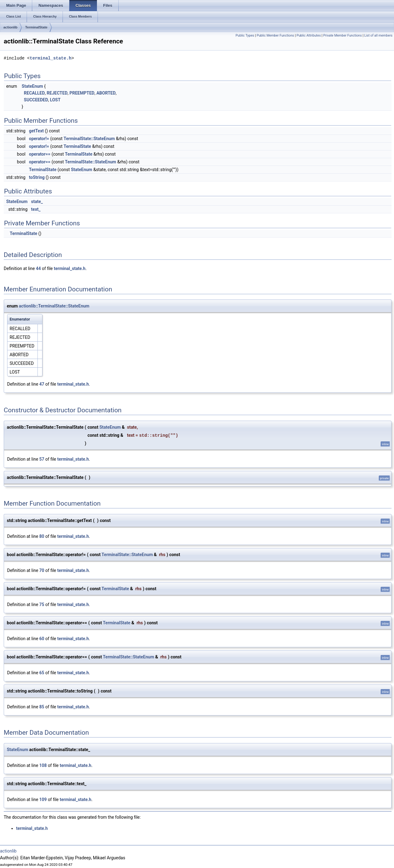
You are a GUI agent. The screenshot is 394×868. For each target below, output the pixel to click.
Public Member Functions (275, 35)
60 (42, 639)
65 (42, 673)
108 (43, 765)
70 (42, 570)
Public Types (245, 35)
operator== (40, 154)
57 (42, 459)
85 (42, 707)
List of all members (378, 35)
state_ (37, 201)
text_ (36, 209)
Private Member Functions (343, 35)
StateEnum (32, 86)
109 (43, 799)
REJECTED (57, 93)
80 (42, 536)
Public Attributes (309, 35)
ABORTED (106, 93)
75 (42, 604)
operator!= (39, 139)
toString (37, 177)
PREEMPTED (82, 93)
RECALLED (34, 93)
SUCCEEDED (36, 100)
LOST (55, 100)
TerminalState (36, 27)
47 (42, 384)
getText (37, 131)
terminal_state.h (50, 58)
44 (38, 268)
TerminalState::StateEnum (89, 139)
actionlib (10, 27)
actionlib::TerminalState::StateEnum (54, 306)
